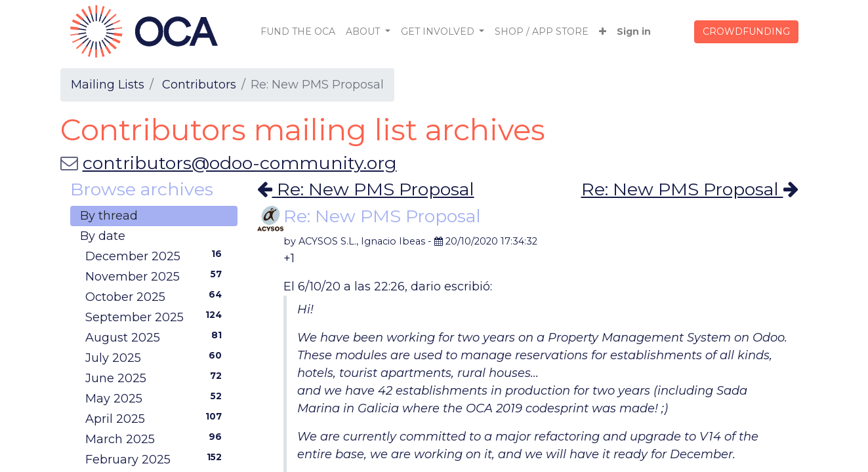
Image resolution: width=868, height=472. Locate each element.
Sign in (634, 31)
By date (103, 236)
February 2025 (156, 459)
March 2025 (156, 439)
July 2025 (156, 357)
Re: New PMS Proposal (366, 189)
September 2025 (156, 317)
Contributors (199, 85)
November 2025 (156, 276)
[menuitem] (298, 32)
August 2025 (156, 337)
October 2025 (156, 296)
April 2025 (156, 418)
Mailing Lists (108, 85)
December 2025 (156, 256)
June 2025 (156, 378)
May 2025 (156, 398)
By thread (109, 216)
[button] (603, 32)
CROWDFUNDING (746, 31)
